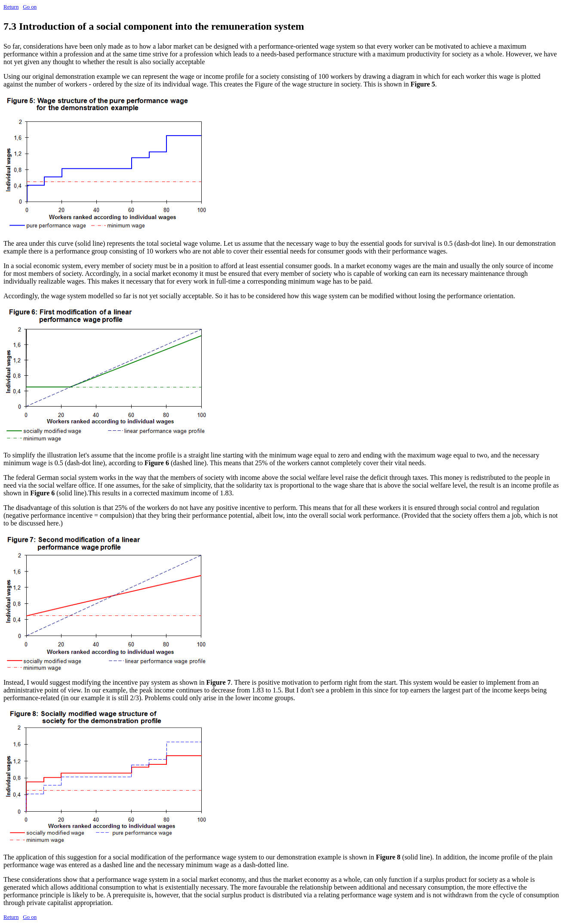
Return (11, 7)
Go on (30, 7)
